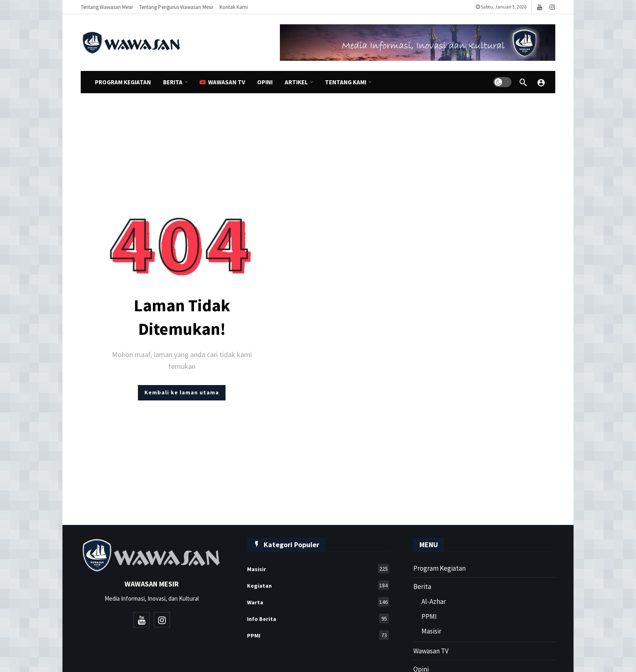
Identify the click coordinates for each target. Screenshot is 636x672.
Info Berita (318, 618)
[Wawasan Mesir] (541, 82)
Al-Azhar (434, 601)
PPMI (318, 635)
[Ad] (418, 43)
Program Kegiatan (439, 568)
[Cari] (523, 82)
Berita (422, 586)
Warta (318, 602)
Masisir (318, 569)
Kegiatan (318, 585)
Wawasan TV (431, 651)
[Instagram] (552, 7)
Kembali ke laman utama (182, 392)
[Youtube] (540, 7)
